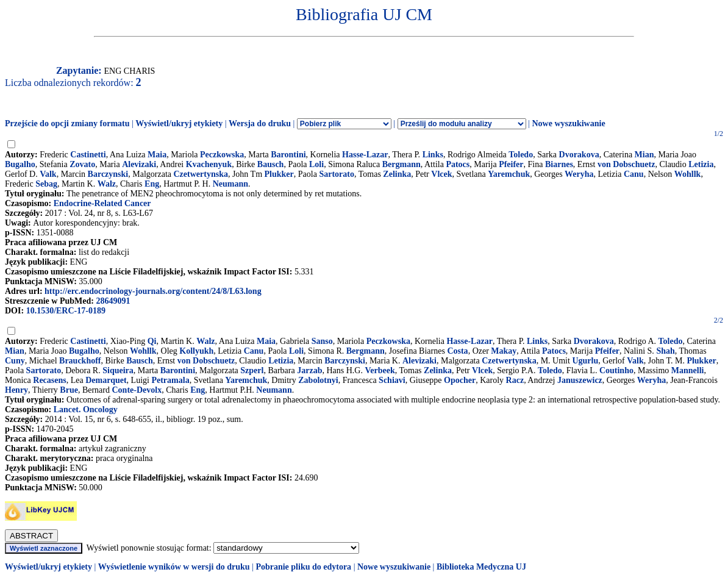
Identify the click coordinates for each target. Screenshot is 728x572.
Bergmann (401, 164)
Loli (316, 164)
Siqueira (118, 370)
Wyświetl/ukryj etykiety (179, 123)
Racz (515, 380)
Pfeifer (511, 164)
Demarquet (106, 380)
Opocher (460, 380)
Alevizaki (139, 164)
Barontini (288, 155)
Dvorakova (579, 155)
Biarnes (559, 164)
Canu (634, 174)
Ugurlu (585, 361)
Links (433, 155)
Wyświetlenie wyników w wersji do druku (174, 567)
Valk (48, 174)
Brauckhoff (80, 361)
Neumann (230, 184)
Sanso (322, 341)
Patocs (458, 164)
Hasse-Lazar (365, 155)
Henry (16, 390)
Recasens (49, 380)
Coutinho (616, 370)
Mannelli (688, 370)
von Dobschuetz (626, 164)
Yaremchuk (509, 174)
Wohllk (688, 174)
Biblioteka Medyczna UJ (481, 567)
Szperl (252, 370)
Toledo (521, 155)
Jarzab (309, 370)
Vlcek (441, 174)
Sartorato (337, 174)
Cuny (15, 361)
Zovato (82, 164)
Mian (644, 155)
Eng (152, 184)
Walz (107, 184)
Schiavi (392, 380)
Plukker (279, 174)
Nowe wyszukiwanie (568, 123)
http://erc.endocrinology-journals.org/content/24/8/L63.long (153, 291)
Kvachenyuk (209, 164)
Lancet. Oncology (86, 409)
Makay (504, 351)
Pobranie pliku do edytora (303, 567)
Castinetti (88, 155)
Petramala (170, 380)
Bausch (271, 164)
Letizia (701, 164)
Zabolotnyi (318, 380)
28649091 (113, 301)
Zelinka (397, 174)
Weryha (579, 174)
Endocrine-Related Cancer (102, 203)
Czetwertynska (201, 174)
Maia (157, 155)
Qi (152, 341)
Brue (69, 390)
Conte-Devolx (137, 390)
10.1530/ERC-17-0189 (66, 311)
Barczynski (108, 174)
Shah (665, 351)
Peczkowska (222, 155)
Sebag (46, 184)
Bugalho (20, 164)
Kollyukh (196, 351)
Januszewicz (580, 380)
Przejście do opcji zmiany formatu (67, 123)
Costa (457, 351)
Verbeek (380, 370)
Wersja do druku (260, 123)
